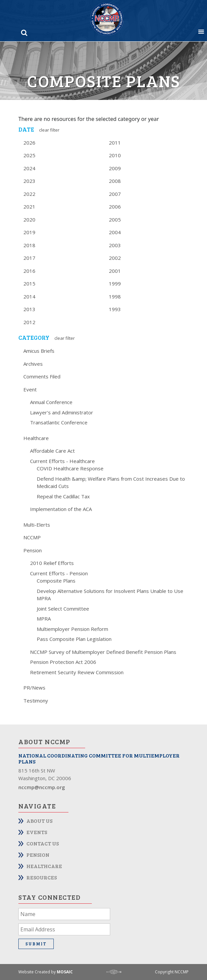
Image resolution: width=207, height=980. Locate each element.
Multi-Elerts (37, 525)
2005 (115, 220)
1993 (115, 309)
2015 (29, 283)
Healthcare (36, 438)
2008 (115, 181)
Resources (42, 877)
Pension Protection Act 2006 (63, 662)
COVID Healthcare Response (70, 468)
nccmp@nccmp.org (42, 787)
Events (37, 832)
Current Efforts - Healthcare (62, 461)
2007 (115, 194)
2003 (115, 245)
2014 (29, 296)
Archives (33, 364)
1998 (115, 296)
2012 (29, 322)
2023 (29, 181)
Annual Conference (51, 402)
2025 (29, 155)
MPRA (44, 619)
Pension (33, 550)
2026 (29, 143)
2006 (115, 207)
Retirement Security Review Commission (77, 672)
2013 (29, 309)
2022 (29, 194)
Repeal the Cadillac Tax (63, 496)
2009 (115, 168)
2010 (115, 155)
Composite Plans (56, 581)
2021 (29, 207)
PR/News (34, 688)
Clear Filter (49, 130)
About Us (39, 821)
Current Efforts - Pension (59, 573)
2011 (115, 143)
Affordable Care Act (52, 451)
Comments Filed (42, 376)
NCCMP (32, 537)
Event (30, 389)
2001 (115, 271)
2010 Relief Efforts (52, 563)
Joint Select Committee (63, 609)
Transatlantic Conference (59, 422)
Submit (36, 944)
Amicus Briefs (39, 351)
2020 (29, 220)
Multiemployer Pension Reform (72, 629)
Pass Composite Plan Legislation (74, 639)
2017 (29, 258)
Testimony (36, 701)
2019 (29, 232)
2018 (29, 245)
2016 (29, 271)
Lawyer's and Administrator (62, 412)
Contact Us (43, 843)
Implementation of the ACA (61, 509)
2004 (115, 232)
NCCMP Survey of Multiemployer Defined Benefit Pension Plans (103, 652)
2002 (115, 258)
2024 (29, 168)
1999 (115, 283)
